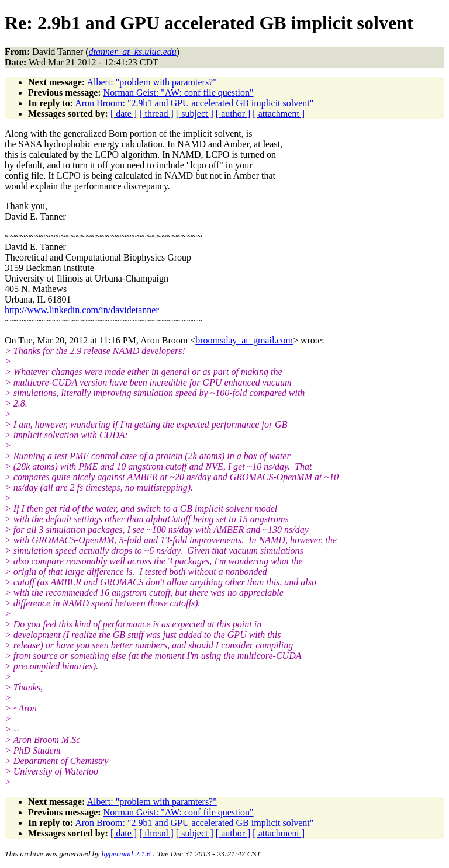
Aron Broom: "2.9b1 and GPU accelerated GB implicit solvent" (194, 103)
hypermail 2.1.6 (126, 854)
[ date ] (124, 114)
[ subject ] (195, 114)
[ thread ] (156, 114)
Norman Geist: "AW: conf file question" (179, 93)
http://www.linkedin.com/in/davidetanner (82, 310)
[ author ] (233, 114)
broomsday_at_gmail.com (244, 340)
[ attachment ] (279, 114)
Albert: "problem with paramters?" (151, 82)
